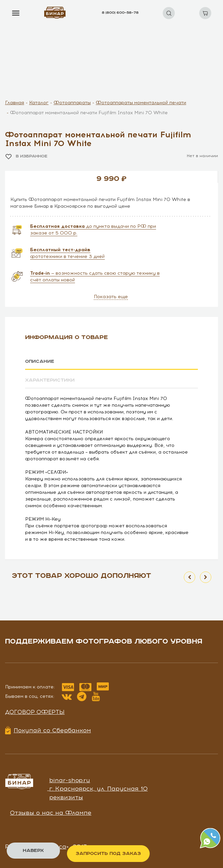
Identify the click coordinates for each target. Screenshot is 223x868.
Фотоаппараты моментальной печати (141, 103)
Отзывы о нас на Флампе (51, 813)
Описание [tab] (40, 361)
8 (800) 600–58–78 (120, 13)
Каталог (39, 103)
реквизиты (66, 797)
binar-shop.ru (70, 780)
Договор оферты (35, 712)
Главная (15, 103)
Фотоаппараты (72, 103)
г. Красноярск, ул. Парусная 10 (98, 789)
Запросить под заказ (108, 854)
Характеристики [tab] (50, 380)
